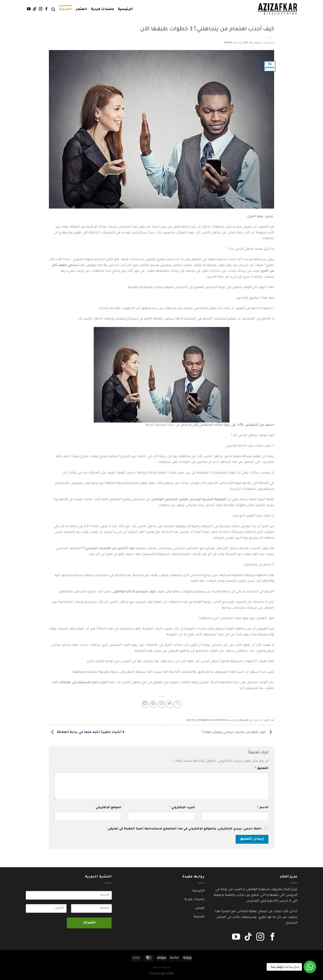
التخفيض (252, 425)
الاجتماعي (206, 425)
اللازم (265, 271)
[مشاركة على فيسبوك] (178, 704)
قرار (94, 683)
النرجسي (91, 549)
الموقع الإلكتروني (108, 808)
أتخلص (122, 549)
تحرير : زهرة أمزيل (261, 217)
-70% (240, 425)
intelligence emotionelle (211, 720)
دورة (227, 425)
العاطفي (119, 592)
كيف (132, 549)
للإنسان (195, 500)
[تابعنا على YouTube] (29, 9)
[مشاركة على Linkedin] (145, 704)
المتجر (81, 10)
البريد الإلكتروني (182, 808)
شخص (73, 266)
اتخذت (103, 683)
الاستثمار (84, 683)
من (272, 271)
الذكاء (218, 425)
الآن (195, 425)
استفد (269, 425)
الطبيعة (220, 500)
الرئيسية (125, 10)
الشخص (171, 500)
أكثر (54, 266)
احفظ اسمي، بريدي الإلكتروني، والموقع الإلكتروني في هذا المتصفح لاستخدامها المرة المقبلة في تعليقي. (184, 829)
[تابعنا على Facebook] (46, 9)
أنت (82, 266)
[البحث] (53, 9)
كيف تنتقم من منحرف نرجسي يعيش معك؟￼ (238, 733)
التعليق (262, 769)
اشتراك (89, 923)
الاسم (263, 808)
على (233, 425)
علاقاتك (65, 683)
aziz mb (191, 720)
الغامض (157, 500)
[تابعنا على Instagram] (41, 9)
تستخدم (142, 592)
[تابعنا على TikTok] (34, 9)
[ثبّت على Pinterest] (153, 704)
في (74, 683)
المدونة (66, 10)
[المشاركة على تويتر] (169, 704)
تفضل (183, 500)
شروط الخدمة (162, 968)
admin (228, 43)
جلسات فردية (102, 10)
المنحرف (105, 549)
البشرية (208, 500)
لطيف (62, 266)
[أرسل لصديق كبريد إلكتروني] (161, 704)
